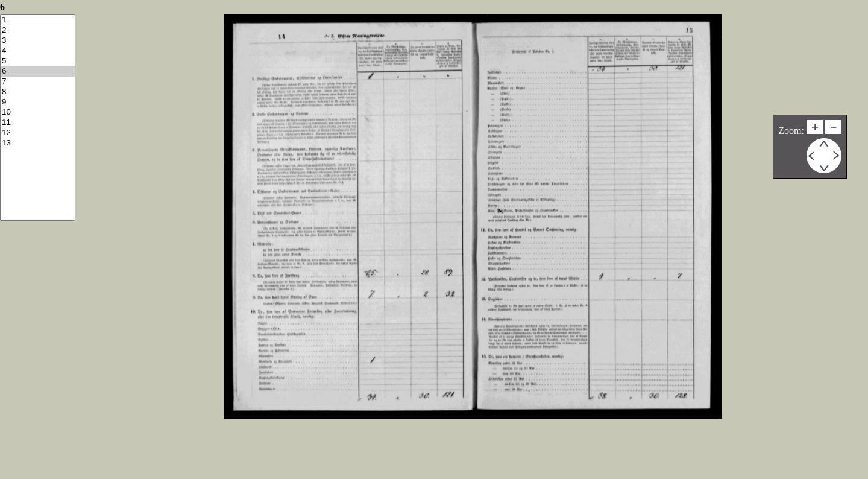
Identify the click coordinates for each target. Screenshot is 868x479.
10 (38, 113)
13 (38, 143)
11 (38, 123)
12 (38, 133)
